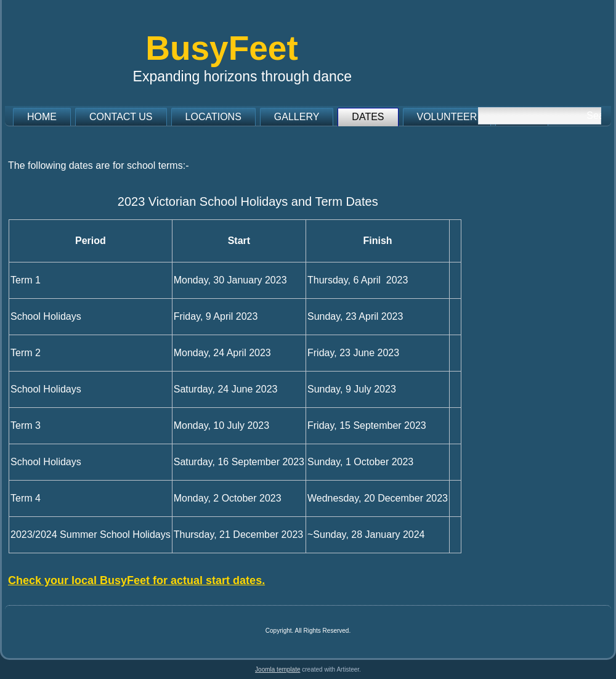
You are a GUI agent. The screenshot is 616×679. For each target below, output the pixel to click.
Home (42, 117)
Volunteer (447, 117)
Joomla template (278, 669)
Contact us (121, 117)
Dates (368, 117)
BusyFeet (222, 48)
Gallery (297, 117)
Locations (213, 117)
